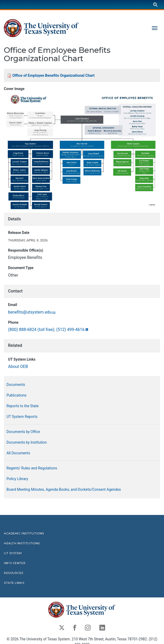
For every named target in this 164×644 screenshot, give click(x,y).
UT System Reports (22, 417)
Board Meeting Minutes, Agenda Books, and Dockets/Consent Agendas (64, 489)
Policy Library (17, 479)
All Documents (18, 453)
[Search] (155, 5)
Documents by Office (23, 432)
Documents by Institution (27, 442)
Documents (16, 385)
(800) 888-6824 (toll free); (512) (49, 330)
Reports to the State (23, 406)
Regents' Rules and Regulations (32, 468)
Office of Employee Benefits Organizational (54, 76)
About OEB (18, 366)
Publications (16, 395)
